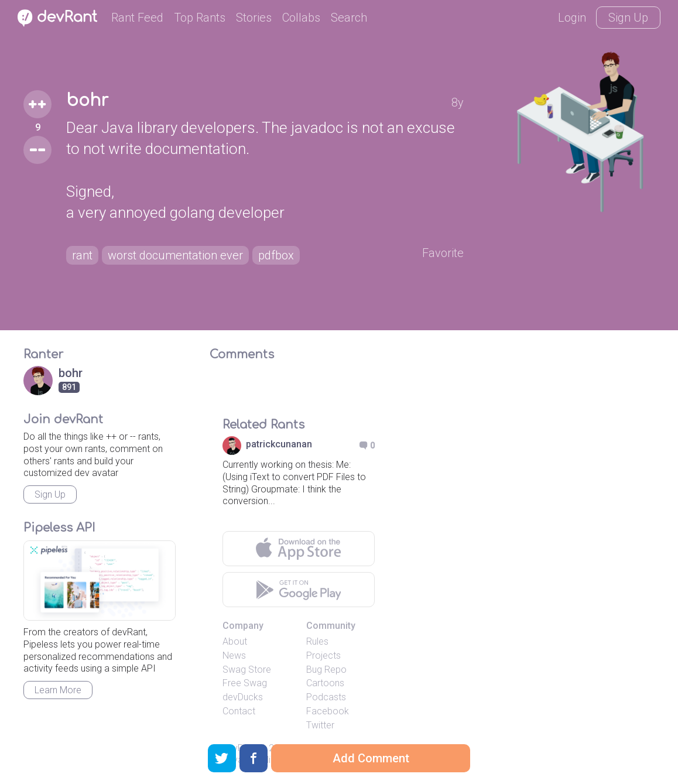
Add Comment (371, 758)
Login (572, 18)
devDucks (243, 697)
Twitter (320, 725)
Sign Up (628, 18)
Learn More (58, 690)
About (235, 641)
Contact (239, 711)
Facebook (328, 711)
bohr (87, 101)
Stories (254, 18)
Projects (323, 655)
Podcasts (326, 697)
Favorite (443, 253)
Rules (317, 641)
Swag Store (247, 670)
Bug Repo (326, 670)
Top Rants (200, 18)
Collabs (301, 18)
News (234, 655)
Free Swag (245, 683)
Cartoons (325, 683)
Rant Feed (137, 18)
